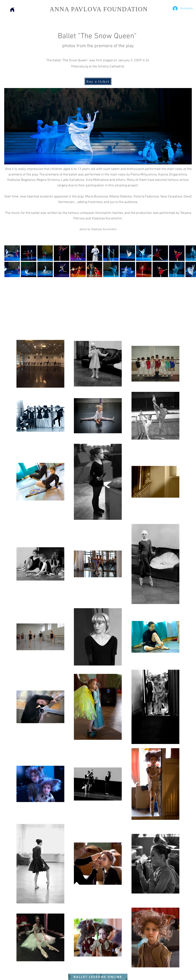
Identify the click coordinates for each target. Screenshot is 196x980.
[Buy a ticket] (98, 81)
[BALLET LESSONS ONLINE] (98, 977)
